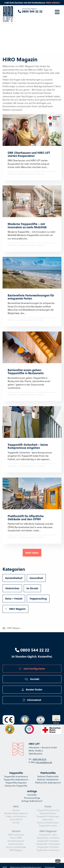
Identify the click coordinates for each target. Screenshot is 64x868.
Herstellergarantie (16, 841)
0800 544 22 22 (32, 650)
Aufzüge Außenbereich (32, 801)
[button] (58, 862)
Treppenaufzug (38, 598)
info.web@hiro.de (44, 762)
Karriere (16, 810)
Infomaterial (32, 700)
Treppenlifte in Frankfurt (48, 838)
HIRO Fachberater (16, 835)
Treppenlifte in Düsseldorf (48, 844)
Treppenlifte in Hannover (48, 850)
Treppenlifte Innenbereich (16, 776)
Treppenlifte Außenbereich (16, 780)
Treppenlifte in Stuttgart (48, 841)
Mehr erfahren (53, 3)
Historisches (12, 588)
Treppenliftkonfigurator (16, 783)
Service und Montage (16, 847)
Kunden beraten (16, 844)
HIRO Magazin (15, 609)
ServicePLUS (16, 819)
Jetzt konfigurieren (32, 669)
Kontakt (32, 679)
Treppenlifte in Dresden (48, 847)
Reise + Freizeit (14, 598)
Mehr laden (32, 553)
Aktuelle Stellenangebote (16, 813)
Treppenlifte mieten (48, 826)
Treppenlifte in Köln (48, 835)
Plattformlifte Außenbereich (48, 783)
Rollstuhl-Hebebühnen (48, 780)
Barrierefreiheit (14, 578)
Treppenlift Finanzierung (48, 810)
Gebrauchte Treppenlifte (16, 786)
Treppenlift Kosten (48, 813)
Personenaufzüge (32, 798)
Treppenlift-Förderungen (48, 816)
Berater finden (32, 689)
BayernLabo (48, 819)
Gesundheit (36, 578)
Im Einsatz (32, 588)
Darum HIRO (16, 838)
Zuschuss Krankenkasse (48, 823)
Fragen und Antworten (16, 816)
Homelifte (32, 795)
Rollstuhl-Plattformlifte (48, 776)
